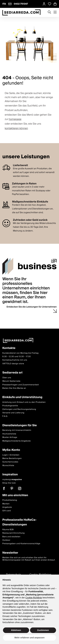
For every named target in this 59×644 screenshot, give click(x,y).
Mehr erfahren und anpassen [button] (29, 638)
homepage (15, 119)
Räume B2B (8, 529)
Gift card (7, 511)
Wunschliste (8, 465)
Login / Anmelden (11, 455)
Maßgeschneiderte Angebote (17, 441)
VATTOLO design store (13, 363)
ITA (4, 4)
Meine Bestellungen (12, 458)
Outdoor (6, 540)
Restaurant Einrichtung (14, 533)
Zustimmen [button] (43, 630)
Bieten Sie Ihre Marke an (14, 388)
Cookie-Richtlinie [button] (34, 598)
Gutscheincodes (10, 462)
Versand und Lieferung (13, 413)
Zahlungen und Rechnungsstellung (19, 409)
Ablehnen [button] (16, 630)
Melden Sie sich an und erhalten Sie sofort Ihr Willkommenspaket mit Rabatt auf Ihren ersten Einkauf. (29, 559)
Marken (6, 504)
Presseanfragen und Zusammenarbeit (21, 385)
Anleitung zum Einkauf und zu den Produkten (24, 402)
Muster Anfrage (10, 437)
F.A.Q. (5, 416)
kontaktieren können (16, 128)
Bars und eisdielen (11, 537)
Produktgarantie (10, 406)
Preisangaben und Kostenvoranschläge (21, 544)
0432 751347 (21, 4)
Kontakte (9, 348)
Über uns (7, 378)
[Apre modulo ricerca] (49, 12)
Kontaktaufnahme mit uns (15, 360)
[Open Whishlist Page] (50, 4)
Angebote (7, 507)
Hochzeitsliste (9, 434)
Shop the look (9, 483)
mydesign (12, 479)
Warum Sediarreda (11, 381)
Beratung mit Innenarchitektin (17, 430)
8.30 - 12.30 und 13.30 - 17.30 (17, 357)
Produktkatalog (10, 500)
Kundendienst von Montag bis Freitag (20, 353)
